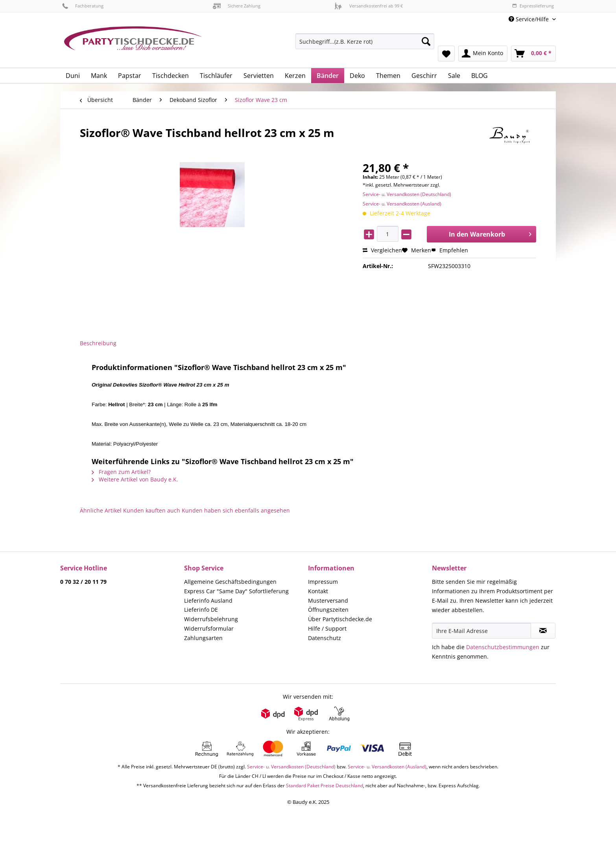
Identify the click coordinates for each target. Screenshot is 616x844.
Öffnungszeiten (328, 610)
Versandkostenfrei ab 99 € (369, 6)
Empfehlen (450, 250)
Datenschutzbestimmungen (503, 647)
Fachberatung (83, 6)
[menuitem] (365, 45)
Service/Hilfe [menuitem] (529, 19)
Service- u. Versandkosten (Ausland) (402, 204)
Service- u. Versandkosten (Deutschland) (407, 194)
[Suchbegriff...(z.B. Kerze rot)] (365, 41)
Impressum (323, 582)
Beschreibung (98, 343)
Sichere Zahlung (237, 6)
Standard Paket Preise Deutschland (325, 786)
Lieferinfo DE (201, 610)
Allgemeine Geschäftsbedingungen (230, 582)
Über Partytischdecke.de (340, 619)
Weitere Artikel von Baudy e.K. (135, 479)
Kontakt (318, 591)
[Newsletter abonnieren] (543, 631)
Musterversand (328, 601)
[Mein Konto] (483, 54)
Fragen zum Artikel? (121, 472)
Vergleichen (382, 250)
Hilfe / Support (327, 628)
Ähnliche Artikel (101, 510)
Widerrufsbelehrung (211, 619)
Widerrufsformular (209, 628)
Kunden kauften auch (152, 510)
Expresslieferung (533, 6)
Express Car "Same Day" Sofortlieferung (236, 591)
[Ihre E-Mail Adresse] (481, 631)
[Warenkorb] (533, 54)
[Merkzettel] (446, 54)
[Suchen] (426, 41)
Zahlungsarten (203, 638)
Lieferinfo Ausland (208, 601)
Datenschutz (325, 638)
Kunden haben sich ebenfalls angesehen (236, 510)
